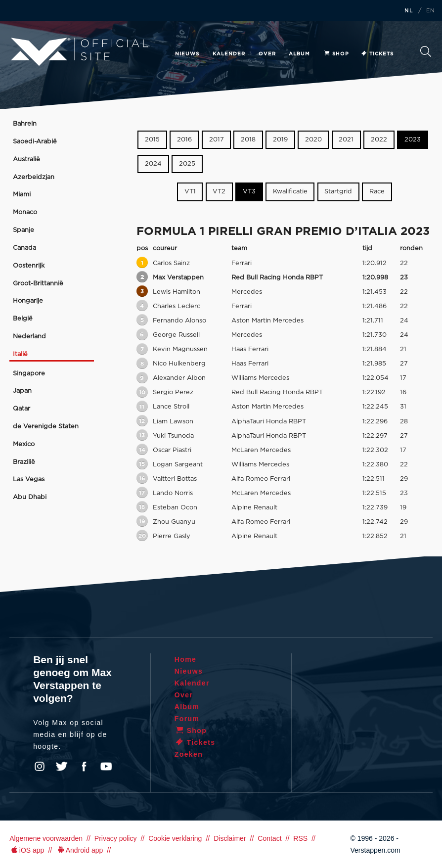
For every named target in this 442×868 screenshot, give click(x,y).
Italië (20, 354)
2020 (313, 140)
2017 (217, 140)
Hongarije (28, 301)
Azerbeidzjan (34, 177)
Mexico (24, 444)
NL (409, 11)
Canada (24, 248)
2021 (346, 140)
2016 (184, 140)
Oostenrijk (29, 266)
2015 (152, 140)
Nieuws (187, 54)
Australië (26, 160)
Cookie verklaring (175, 838)
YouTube (106, 767)
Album (299, 54)
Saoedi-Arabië (35, 142)
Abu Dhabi (30, 497)
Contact (269, 838)
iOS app (27, 850)
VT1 (190, 192)
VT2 (219, 192)
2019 (280, 140)
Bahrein (25, 124)
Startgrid (338, 192)
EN (431, 11)
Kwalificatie (290, 192)
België (23, 319)
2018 (248, 140)
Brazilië (24, 462)
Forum (187, 719)
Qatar (22, 409)
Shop (336, 54)
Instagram (40, 767)
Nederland (29, 337)
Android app (79, 850)
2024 (153, 164)
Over (267, 54)
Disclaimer (230, 838)
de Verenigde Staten (46, 427)
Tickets (377, 54)
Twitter (62, 767)
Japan (22, 391)
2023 (413, 140)
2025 (187, 164)
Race (377, 192)
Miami (22, 195)
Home (186, 659)
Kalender (229, 54)
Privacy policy (116, 838)
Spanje (23, 230)
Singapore (29, 374)
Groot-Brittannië (38, 284)
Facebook (84, 767)
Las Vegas (29, 480)
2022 (379, 140)
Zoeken (426, 51)
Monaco (25, 212)
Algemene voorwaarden (46, 838)
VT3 (249, 192)
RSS (300, 838)
